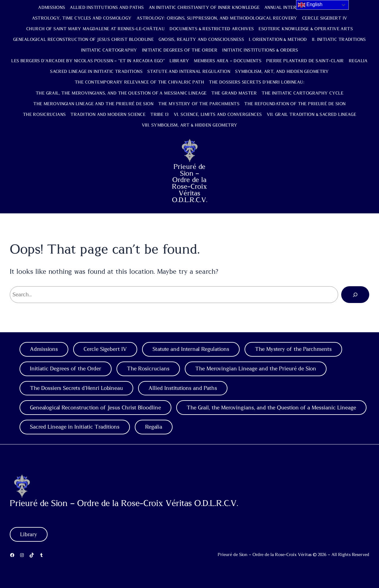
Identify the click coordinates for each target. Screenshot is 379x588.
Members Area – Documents (228, 61)
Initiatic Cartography (109, 50)
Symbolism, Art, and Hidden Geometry (282, 72)
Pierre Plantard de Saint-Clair (305, 61)
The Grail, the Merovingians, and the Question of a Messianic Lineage (121, 93)
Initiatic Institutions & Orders (260, 50)
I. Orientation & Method (278, 40)
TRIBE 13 (159, 115)
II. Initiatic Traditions (339, 40)
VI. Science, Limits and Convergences (218, 115)
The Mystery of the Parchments (199, 104)
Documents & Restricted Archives (212, 29)
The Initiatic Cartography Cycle (302, 93)
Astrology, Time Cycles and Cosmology (82, 18)
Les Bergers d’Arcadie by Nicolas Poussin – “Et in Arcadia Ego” (88, 61)
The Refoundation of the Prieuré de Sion (295, 104)
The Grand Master (234, 93)
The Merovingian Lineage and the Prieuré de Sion (93, 104)
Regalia (358, 61)
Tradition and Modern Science (108, 115)
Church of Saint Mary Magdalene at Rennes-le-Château (95, 29)
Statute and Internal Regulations (191, 349)
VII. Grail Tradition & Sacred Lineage (312, 115)
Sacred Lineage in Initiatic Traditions (96, 72)
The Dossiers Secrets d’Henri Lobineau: (257, 82)
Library (179, 61)
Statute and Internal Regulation (189, 72)
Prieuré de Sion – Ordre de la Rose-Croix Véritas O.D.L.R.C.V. (190, 184)
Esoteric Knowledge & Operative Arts (306, 29)
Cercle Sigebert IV (325, 18)
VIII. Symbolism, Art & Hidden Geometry (190, 125)
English (310, 5)
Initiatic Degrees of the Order (180, 50)
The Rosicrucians (44, 115)
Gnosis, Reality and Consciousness (201, 40)
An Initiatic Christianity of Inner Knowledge (204, 8)
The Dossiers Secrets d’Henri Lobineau (76, 388)
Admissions (52, 8)
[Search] (355, 294)
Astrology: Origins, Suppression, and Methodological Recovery (217, 18)
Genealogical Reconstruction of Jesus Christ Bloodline (83, 40)
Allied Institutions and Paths (107, 8)
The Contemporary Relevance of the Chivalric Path (139, 82)
